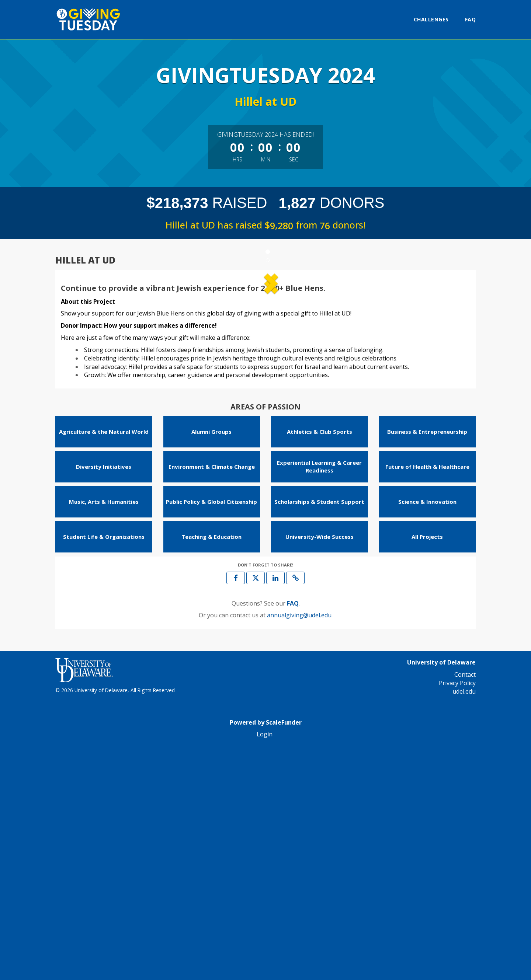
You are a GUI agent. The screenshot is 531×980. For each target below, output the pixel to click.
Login (265, 965)
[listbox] (265, 391)
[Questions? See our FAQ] (293, 833)
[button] (92, 391)
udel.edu (464, 921)
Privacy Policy (457, 913)
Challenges (431, 19)
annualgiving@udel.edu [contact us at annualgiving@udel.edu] (299, 845)
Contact (465, 904)
